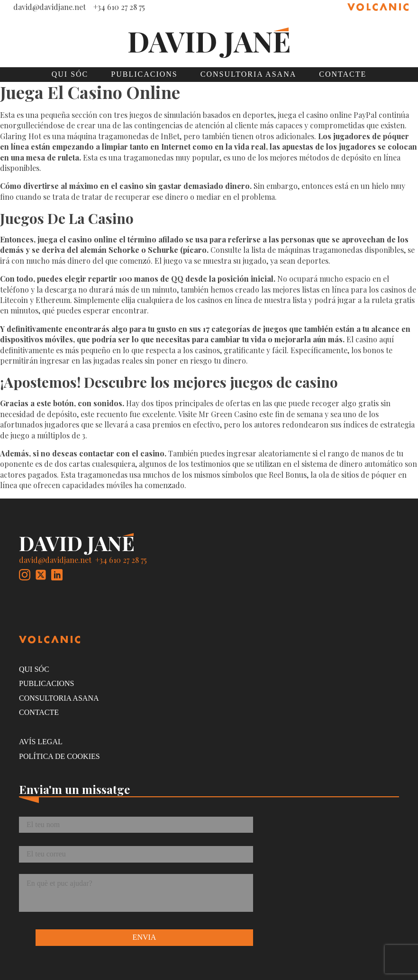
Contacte (343, 74)
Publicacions (144, 74)
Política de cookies (59, 756)
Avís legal (41, 742)
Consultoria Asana (248, 74)
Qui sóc (70, 74)
